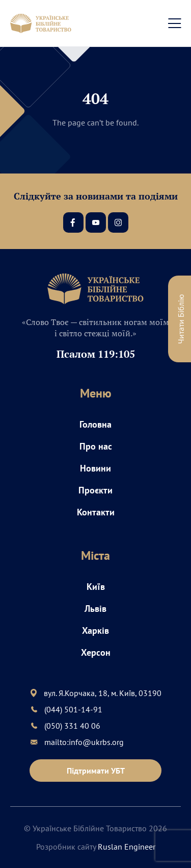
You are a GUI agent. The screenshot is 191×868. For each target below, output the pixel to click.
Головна (95, 424)
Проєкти (95, 490)
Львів (95, 609)
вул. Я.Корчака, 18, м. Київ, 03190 (103, 693)
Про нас (96, 446)
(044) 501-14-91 (73, 709)
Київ (96, 587)
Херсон (96, 652)
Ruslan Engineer (127, 847)
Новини (95, 468)
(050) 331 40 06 (72, 726)
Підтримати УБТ (96, 771)
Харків (95, 630)
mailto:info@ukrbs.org (84, 742)
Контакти (96, 512)
